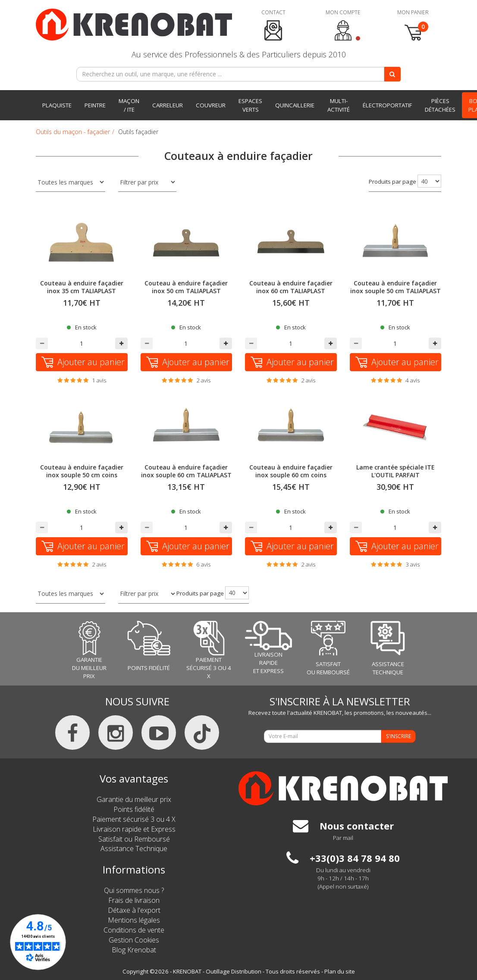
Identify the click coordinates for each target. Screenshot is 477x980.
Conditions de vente (134, 930)
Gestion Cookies (134, 940)
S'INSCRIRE (399, 736)
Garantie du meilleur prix (134, 799)
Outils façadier (138, 132)
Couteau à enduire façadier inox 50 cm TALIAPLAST (186, 287)
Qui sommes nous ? (134, 890)
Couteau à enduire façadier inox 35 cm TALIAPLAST (82, 287)
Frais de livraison (134, 900)
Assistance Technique (134, 848)
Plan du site (340, 971)
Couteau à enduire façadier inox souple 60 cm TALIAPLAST (186, 471)
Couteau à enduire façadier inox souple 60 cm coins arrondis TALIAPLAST (291, 475)
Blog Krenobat (134, 950)
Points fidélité (134, 809)
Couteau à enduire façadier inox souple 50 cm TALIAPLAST (395, 287)
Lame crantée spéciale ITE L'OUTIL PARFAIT (395, 471)
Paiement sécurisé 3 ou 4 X (134, 819)
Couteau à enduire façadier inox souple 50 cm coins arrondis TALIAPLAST (82, 475)
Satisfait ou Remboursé (134, 839)
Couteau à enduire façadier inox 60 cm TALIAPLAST (291, 287)
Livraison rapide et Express (134, 829)
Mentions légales (134, 920)
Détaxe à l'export (134, 910)
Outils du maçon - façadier (73, 132)
